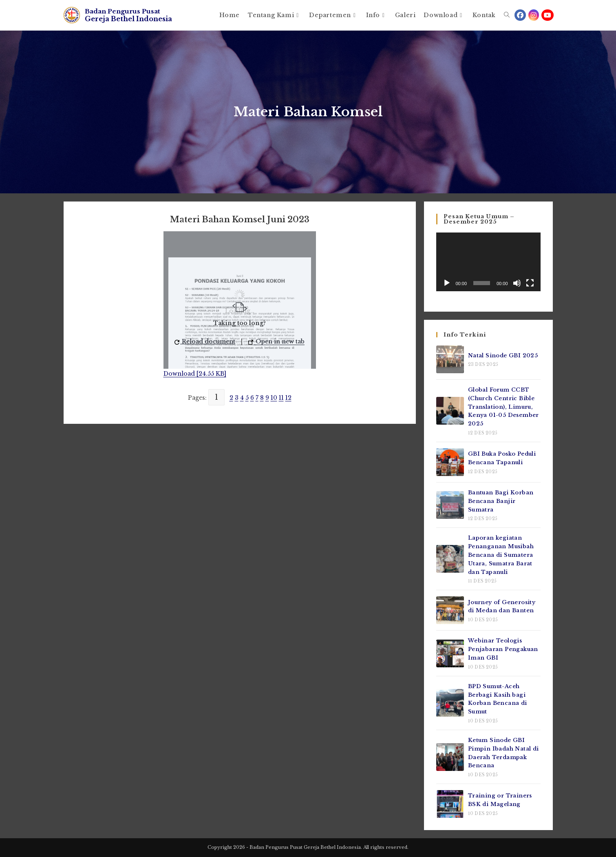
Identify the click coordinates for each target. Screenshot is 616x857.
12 (288, 398)
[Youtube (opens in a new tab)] (548, 15)
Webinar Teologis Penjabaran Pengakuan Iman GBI (503, 649)
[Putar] (447, 283)
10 (274, 398)
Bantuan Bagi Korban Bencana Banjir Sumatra (501, 501)
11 (281, 398)
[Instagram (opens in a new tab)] (534, 15)
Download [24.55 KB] (195, 374)
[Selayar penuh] (530, 283)
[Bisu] (517, 283)
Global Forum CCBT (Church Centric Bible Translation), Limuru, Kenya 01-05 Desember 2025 (503, 407)
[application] (488, 262)
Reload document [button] (205, 341)
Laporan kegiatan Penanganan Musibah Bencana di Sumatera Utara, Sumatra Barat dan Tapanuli (501, 555)
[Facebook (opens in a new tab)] (520, 15)
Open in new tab (276, 341)
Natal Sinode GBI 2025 (503, 355)
